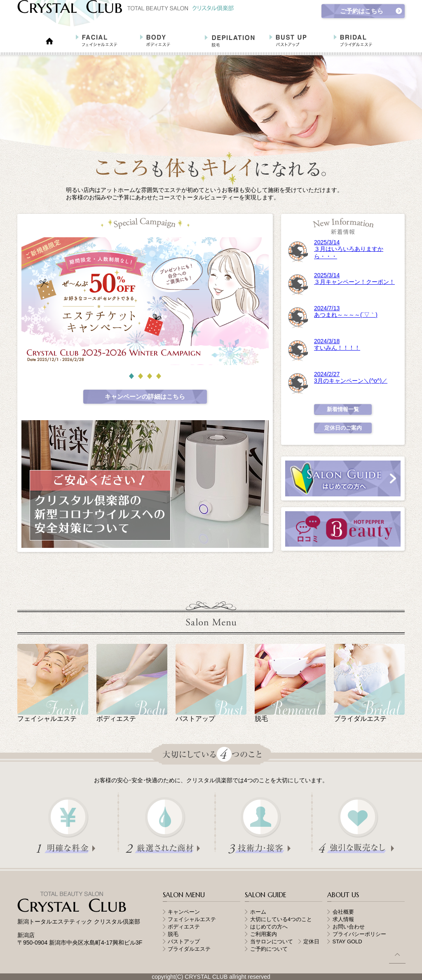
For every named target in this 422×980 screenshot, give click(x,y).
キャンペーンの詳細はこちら (145, 396)
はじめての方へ (269, 927)
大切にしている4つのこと (281, 919)
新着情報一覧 (343, 409)
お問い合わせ (349, 927)
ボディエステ (184, 927)
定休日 (311, 941)
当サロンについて (274, 941)
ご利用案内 (264, 934)
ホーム (258, 912)
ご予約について (269, 949)
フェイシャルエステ (192, 919)
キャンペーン (184, 912)
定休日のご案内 (343, 428)
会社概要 (343, 912)
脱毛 (173, 934)
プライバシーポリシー (359, 934)
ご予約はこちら (362, 11)
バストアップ (184, 941)
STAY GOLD (347, 941)
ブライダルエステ (189, 949)
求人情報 (343, 919)
